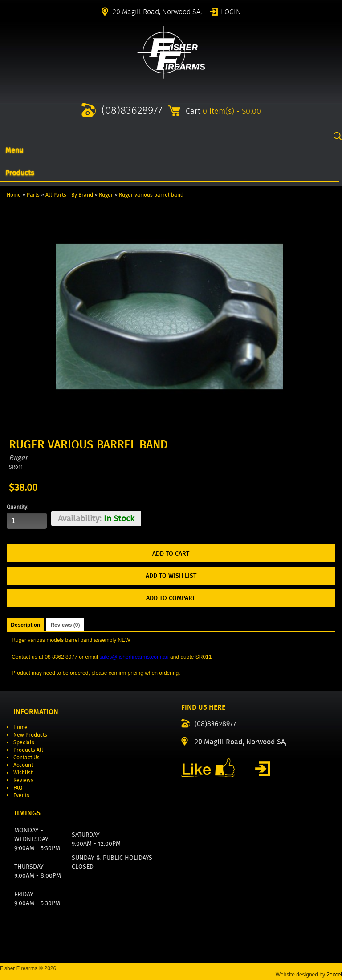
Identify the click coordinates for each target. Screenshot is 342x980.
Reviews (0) (65, 625)
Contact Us (26, 757)
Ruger (106, 195)
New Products (30, 735)
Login (231, 11)
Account (23, 765)
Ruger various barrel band (151, 195)
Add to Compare (171, 598)
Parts (33, 195)
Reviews (23, 780)
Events (21, 795)
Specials (24, 742)
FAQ (18, 788)
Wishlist (23, 772)
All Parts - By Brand (69, 195)
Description (25, 625)
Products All (28, 750)
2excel (334, 975)
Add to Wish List (171, 576)
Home (14, 195)
